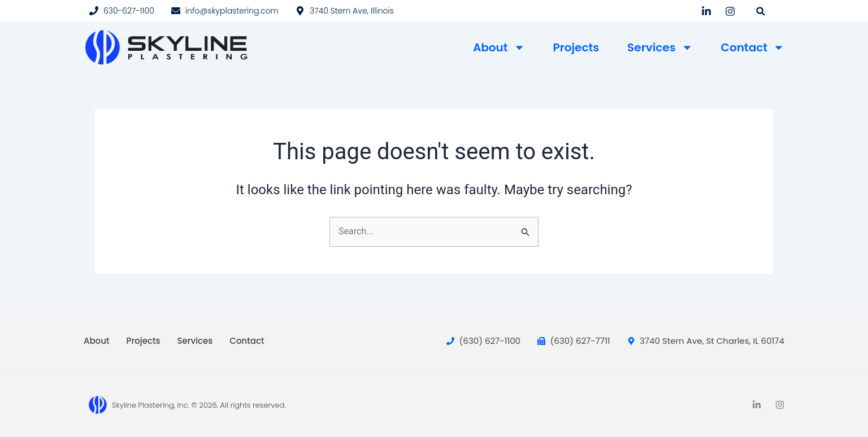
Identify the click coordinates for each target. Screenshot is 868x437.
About (499, 47)
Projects (576, 47)
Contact (753, 47)
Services (660, 47)
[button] (761, 11)
